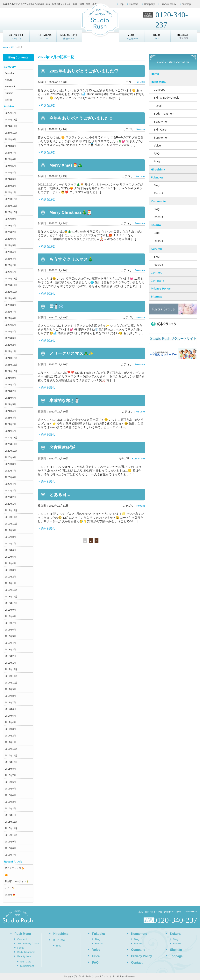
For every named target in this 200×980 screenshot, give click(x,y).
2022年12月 (11, 279)
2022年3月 (10, 338)
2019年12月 (11, 510)
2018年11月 (11, 597)
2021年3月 (10, 418)
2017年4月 (10, 722)
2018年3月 (10, 650)
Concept (16, 36)
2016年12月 (11, 749)
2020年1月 (10, 504)
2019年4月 (10, 563)
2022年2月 (10, 345)
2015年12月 (11, 822)
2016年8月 (10, 769)
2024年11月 (11, 126)
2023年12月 (11, 199)
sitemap (186, 4)
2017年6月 (10, 709)
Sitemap (156, 296)
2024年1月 (10, 192)
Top (121, 4)
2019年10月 (11, 524)
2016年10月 (11, 762)
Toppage (176, 956)
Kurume (9, 93)
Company (149, 4)
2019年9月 (10, 530)
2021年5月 (10, 404)
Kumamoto (11, 87)
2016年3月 (10, 802)
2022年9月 (10, 298)
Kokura (9, 80)
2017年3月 (10, 729)
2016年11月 (11, 756)
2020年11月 (11, 444)
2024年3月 (10, 179)
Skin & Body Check (166, 98)
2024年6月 (10, 159)
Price (157, 161)
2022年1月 (10, 351)
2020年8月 (10, 464)
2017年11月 (11, 676)
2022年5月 (10, 325)
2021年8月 (10, 385)
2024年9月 (10, 139)
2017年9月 (10, 689)
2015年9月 (10, 842)
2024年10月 (11, 133)
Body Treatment (164, 113)
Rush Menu (159, 82)
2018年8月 (10, 616)
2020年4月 (10, 484)
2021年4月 (10, 411)
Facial (158, 106)
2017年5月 (10, 716)
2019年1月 (10, 583)
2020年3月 (10, 491)
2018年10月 (11, 603)
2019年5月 (10, 557)
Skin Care (160, 129)
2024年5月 (10, 166)
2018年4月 (10, 643)
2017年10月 (11, 683)
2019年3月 (10, 570)
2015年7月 (10, 855)
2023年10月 (11, 212)
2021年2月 (10, 424)
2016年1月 (10, 815)
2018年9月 (10, 610)
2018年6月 (10, 630)
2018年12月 (11, 590)
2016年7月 (10, 775)
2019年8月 (10, 537)
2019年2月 (10, 577)
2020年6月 (10, 477)
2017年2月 (10, 736)
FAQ (157, 153)
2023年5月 (10, 245)
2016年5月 (10, 789)
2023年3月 (10, 259)
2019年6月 (10, 550)
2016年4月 (10, 795)
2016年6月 (10, 782)
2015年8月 (10, 848)
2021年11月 (11, 365)
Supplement (161, 137)
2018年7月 (10, 623)
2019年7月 (10, 544)
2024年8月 (10, 146)
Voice (157, 145)
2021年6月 (10, 398)
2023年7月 (10, 232)
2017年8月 (10, 696)
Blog (157, 185)
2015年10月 (11, 835)
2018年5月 (10, 636)
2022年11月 (11, 285)
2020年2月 (10, 497)
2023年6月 (10, 239)
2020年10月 (11, 451)
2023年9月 (10, 219)
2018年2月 (10, 656)
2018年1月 (10, 663)
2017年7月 (10, 703)
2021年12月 (11, 358)
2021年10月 (11, 371)
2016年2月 (10, 809)
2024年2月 (10, 186)
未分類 (8, 100)
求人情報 (184, 36)
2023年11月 (11, 206)
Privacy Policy (161, 288)
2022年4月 (10, 332)
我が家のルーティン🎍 (17, 881)
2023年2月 (10, 265)
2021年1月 (10, 431)
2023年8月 (10, 226)
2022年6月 (10, 318)
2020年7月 (10, 471)
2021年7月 (10, 391)
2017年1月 (10, 742)
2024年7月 (10, 153)
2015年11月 (11, 828)
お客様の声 (132, 36)
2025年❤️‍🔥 (10, 895)
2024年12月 (11, 120)
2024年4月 (10, 173)
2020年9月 (10, 457)
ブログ (158, 36)
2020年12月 (11, 438)
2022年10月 (11, 292)
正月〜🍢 (10, 888)
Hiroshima (158, 169)
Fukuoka (9, 73)
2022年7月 (10, 312)
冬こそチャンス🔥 (14, 868)
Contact (134, 4)
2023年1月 (10, 272)
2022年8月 (10, 305)
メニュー (43, 36)
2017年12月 (11, 669)
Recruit (158, 193)
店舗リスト (69, 36)
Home (155, 74)
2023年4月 (10, 252)
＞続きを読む (46, 105)
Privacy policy (168, 4)
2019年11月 (11, 517)
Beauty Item (161, 121)
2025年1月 (10, 113)
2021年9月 (10, 378)
